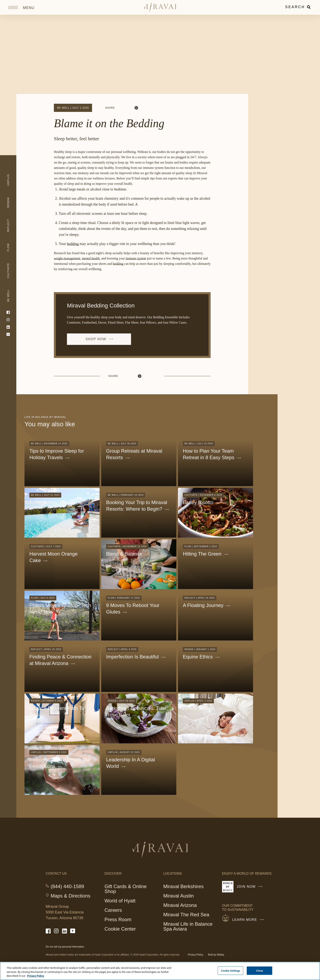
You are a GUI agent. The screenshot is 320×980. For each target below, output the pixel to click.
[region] (160, 971)
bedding (73, 246)
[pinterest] (136, 108)
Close (260, 971)
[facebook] (122, 108)
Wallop (220, 955)
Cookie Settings (231, 971)
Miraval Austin (178, 896)
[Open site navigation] (19, 7)
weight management (67, 259)
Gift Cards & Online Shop (126, 890)
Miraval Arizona (180, 905)
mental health (91, 259)
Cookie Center (120, 929)
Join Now (251, 888)
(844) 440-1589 (67, 886)
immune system (136, 259)
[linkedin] (129, 108)
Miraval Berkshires (183, 886)
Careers (113, 910)
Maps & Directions (71, 896)
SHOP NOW (101, 343)
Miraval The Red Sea (186, 915)
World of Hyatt (120, 901)
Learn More (249, 920)
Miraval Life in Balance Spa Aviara (188, 927)
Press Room (118, 919)
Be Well (63, 108)
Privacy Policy (196, 955)
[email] (151, 108)
